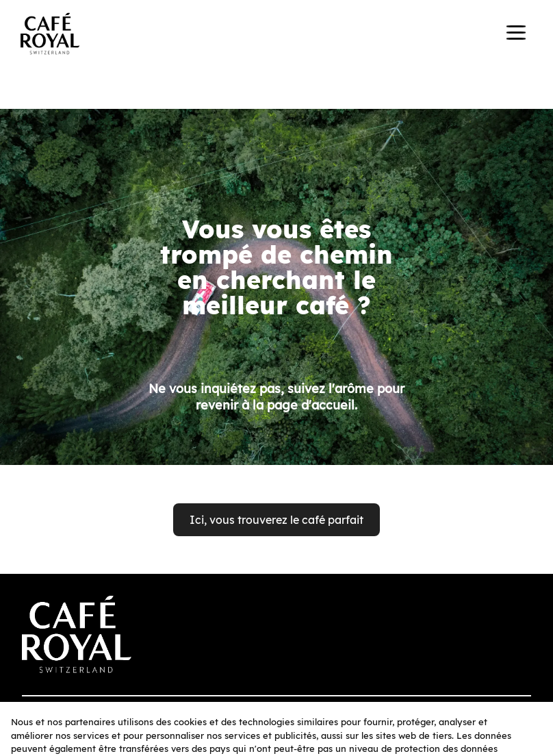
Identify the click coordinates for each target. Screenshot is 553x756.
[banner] (276, 36)
